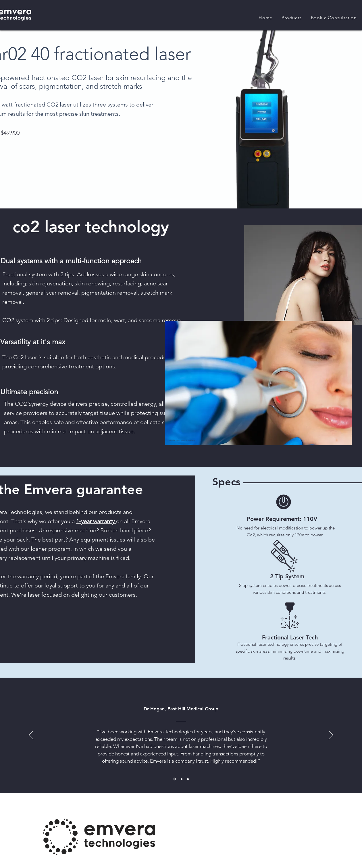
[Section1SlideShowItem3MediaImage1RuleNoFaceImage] (188, 779)
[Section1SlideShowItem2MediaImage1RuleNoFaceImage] (182, 779)
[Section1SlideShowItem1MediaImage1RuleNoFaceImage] (175, 779)
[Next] (331, 736)
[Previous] (31, 736)
